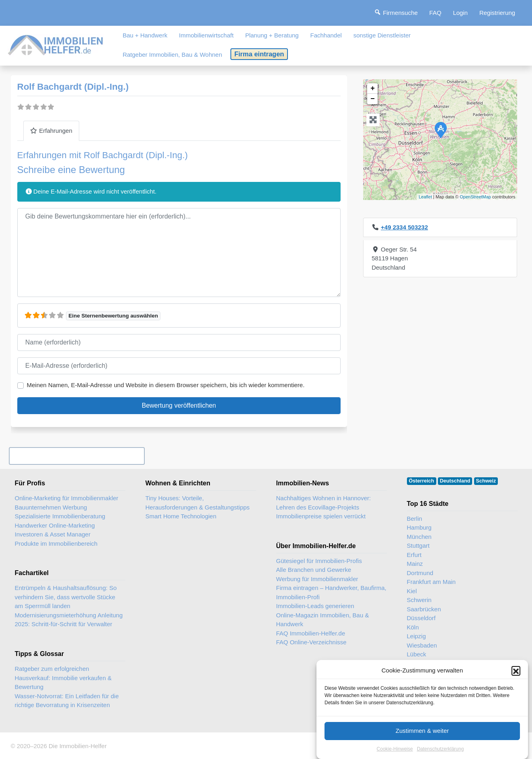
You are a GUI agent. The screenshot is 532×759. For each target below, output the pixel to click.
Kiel (412, 591)
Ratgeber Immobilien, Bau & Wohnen (172, 55)
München (419, 537)
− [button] (373, 99)
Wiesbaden (422, 645)
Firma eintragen (259, 54)
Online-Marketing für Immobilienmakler (67, 498)
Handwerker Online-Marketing (55, 525)
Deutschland (455, 481)
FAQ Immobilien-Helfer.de (311, 633)
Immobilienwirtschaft (206, 35)
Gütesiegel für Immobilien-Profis (319, 561)
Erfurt (414, 555)
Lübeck (417, 654)
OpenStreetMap (475, 197)
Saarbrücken (424, 609)
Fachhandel (326, 35)
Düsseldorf (421, 618)
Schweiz (486, 481)
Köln (413, 627)
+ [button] (373, 89)
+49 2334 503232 (404, 227)
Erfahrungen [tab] (51, 131)
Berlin (415, 519)
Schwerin (419, 600)
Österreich (422, 481)
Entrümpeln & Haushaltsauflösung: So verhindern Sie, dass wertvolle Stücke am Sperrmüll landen (66, 597)
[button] (516, 682)
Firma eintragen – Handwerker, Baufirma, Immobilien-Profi (331, 592)
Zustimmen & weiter (422, 741)
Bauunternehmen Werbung (51, 507)
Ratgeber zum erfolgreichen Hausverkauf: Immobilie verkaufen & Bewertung (63, 678)
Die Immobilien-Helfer (78, 746)
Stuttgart (418, 546)
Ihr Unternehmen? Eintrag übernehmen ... (77, 456)
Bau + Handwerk (145, 35)
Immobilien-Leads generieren (315, 606)
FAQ (435, 13)
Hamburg (419, 527)
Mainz (415, 564)
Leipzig (417, 636)
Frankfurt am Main (431, 582)
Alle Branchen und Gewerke (314, 570)
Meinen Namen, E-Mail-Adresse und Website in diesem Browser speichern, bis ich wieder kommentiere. (166, 385)
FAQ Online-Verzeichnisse (311, 642)
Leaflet (425, 197)
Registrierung (497, 13)
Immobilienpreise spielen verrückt (321, 516)
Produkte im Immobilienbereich (56, 543)
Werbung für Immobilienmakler (317, 579)
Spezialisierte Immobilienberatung (60, 516)
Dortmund (420, 573)
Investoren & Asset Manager (53, 534)
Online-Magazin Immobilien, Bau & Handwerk (323, 620)
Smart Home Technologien (181, 516)
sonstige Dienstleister (382, 35)
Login (460, 13)
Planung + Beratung (272, 35)
